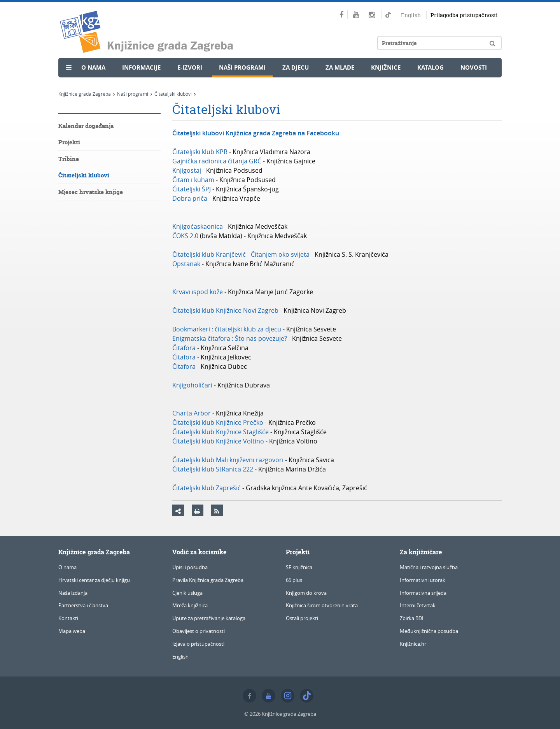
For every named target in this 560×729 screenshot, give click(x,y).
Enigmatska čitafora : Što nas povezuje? (230, 338)
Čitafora (184, 348)
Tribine (69, 159)
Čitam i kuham (193, 180)
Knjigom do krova (306, 593)
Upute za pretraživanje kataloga (209, 618)
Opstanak (186, 264)
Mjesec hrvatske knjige (91, 192)
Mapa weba (72, 631)
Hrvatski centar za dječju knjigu (94, 580)
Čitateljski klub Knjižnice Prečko (218, 422)
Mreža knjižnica (190, 605)
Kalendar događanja (86, 126)
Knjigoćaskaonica (198, 226)
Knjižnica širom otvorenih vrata (322, 605)
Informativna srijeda (423, 593)
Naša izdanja (73, 593)
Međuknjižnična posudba (429, 631)
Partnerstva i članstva (83, 605)
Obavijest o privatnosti (199, 631)
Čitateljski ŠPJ (192, 189)
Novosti (474, 67)
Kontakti (68, 618)
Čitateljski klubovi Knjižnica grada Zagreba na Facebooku (256, 133)
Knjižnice (386, 67)
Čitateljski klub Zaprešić (206, 488)
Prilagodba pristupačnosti (464, 15)
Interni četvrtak (418, 605)
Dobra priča (190, 198)
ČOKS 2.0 (185, 236)
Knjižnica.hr (413, 644)
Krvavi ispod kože (198, 292)
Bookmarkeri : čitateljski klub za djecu (227, 329)
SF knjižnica (299, 567)
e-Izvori (190, 67)
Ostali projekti (302, 618)
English (411, 15)
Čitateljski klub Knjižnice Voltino (218, 441)
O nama (93, 67)
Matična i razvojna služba (429, 567)
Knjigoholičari (192, 385)
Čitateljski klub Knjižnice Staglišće (220, 432)
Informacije (141, 67)
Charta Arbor (192, 413)
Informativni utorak (423, 580)
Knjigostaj (187, 170)
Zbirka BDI (412, 618)
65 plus (294, 580)
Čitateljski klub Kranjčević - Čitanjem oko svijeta (241, 254)
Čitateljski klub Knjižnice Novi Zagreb (225, 310)
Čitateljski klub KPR (200, 152)
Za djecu (296, 67)
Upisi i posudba (190, 567)
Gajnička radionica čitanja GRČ (217, 161)
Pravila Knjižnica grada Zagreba (208, 580)
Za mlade (340, 67)
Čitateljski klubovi (173, 94)
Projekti (69, 142)
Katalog (430, 67)
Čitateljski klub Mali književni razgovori (229, 460)
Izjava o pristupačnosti (198, 644)
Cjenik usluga (187, 593)
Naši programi (242, 67)
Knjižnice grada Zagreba (85, 94)
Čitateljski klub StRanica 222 (213, 469)
